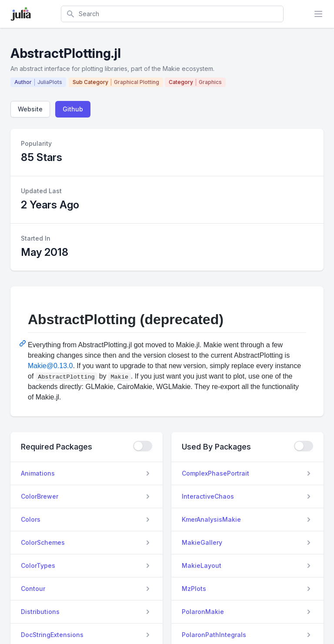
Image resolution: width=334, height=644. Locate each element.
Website (30, 109)
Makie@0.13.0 (50, 366)
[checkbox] (143, 446)
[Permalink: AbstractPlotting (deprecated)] (23, 343)
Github (73, 109)
